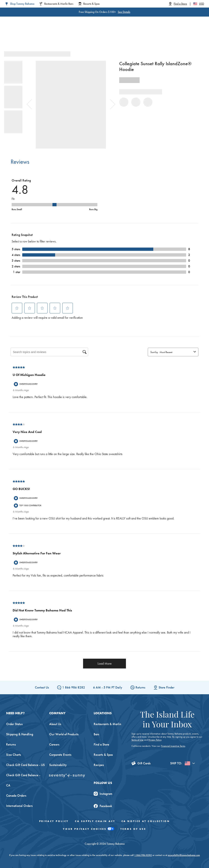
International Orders (19, 806)
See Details (116, 12)
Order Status (14, 724)
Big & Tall (66, 37)
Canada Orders (16, 796)
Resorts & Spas (103, 755)
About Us (55, 724)
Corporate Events (60, 755)
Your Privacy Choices (89, 829)
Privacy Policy (155, 740)
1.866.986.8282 (143, 855)
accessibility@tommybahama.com (184, 855)
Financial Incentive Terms (173, 746)
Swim (97, 37)
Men (49, 37)
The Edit (141, 37)
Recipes (99, 765)
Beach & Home (118, 37)
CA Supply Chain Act (95, 821)
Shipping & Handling (20, 734)
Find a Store (101, 744)
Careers (54, 744)
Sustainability (58, 765)
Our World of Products (64, 734)
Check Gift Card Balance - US (25, 765)
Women (34, 37)
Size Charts (14, 755)
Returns (138, 687)
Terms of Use (137, 740)
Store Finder (164, 687)
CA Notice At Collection (146, 821)
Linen (83, 37)
